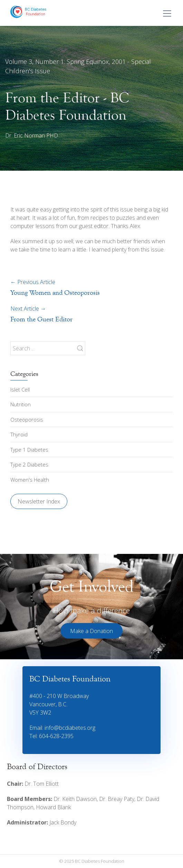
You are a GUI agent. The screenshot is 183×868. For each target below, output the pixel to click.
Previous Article (33, 282)
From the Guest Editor (41, 319)
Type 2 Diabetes (29, 464)
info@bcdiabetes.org (70, 728)
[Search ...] (48, 348)
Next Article (28, 309)
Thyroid (19, 434)
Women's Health (30, 480)
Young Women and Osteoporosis (55, 293)
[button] (91, 631)
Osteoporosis (27, 419)
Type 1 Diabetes (29, 450)
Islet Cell (20, 389)
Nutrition (21, 404)
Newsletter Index (39, 501)
